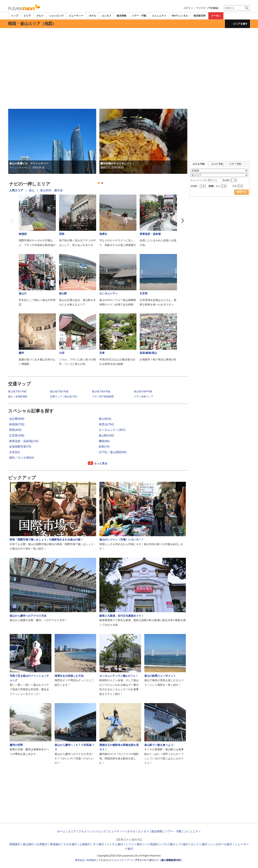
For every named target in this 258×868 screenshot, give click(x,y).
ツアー (128, 860)
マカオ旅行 (70, 844)
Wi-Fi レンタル (180, 16)
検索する (241, 192)
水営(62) (15, 452)
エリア (27, 16)
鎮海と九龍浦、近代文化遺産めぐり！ (122, 616)
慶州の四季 (16, 745)
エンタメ (106, 16)
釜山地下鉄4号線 (143, 391)
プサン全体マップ (144, 397)
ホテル (93, 16)
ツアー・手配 (139, 16)
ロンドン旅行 (199, 844)
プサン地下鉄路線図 (103, 397)
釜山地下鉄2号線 (59, 391)
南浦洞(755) (17, 424)
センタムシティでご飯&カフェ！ (119, 676)
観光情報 (122, 16)
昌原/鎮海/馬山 (148, 353)
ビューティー (76, 16)
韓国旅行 (15, 844)
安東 (102, 353)
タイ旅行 (99, 844)
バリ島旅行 (152, 844)
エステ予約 (217, 164)
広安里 (144, 293)
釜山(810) (105, 419)
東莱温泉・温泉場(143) (24, 441)
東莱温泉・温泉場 (150, 234)
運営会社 (80, 860)
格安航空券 (200, 16)
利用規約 (92, 860)
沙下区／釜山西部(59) (113, 452)
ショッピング (56, 16)
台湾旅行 (42, 844)
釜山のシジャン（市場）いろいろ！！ (122, 540)
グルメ (40, 16)
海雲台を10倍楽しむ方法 (69, 676)
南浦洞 (23, 234)
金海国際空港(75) (20, 446)
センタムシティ (109, 293)
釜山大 (23, 293)
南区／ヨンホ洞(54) (22, 458)
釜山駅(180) (106, 435)
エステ (120, 860)
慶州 (21, 353)
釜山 (32, 190)
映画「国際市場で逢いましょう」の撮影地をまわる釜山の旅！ (46, 540)
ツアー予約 (235, 164)
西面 (62, 234)
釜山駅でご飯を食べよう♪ (159, 745)
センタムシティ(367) (112, 430)
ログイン (188, 8)
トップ (15, 16)
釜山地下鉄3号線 (101, 391)
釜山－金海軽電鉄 (18, 397)
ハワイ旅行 (168, 844)
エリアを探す (240, 24)
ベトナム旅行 (115, 844)
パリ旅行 (183, 844)
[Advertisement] (129, 39)
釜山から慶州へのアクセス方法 (28, 616)
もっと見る (101, 463)
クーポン (216, 16)
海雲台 (103, 234)
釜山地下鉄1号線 (17, 391)
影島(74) (104, 446)
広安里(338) (17, 435)
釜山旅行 (28, 844)
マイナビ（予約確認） (208, 8)
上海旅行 (85, 844)
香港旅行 (55, 844)
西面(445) (15, 430)
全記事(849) (17, 419)
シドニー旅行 (134, 844)
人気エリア (16, 190)
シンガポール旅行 (221, 844)
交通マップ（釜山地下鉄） (64, 397)
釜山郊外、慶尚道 (51, 190)
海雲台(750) (106, 424)
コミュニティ (159, 16)
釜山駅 (63, 293)
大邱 (62, 353)
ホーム (61, 831)
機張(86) (104, 441)
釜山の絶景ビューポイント (160, 676)
